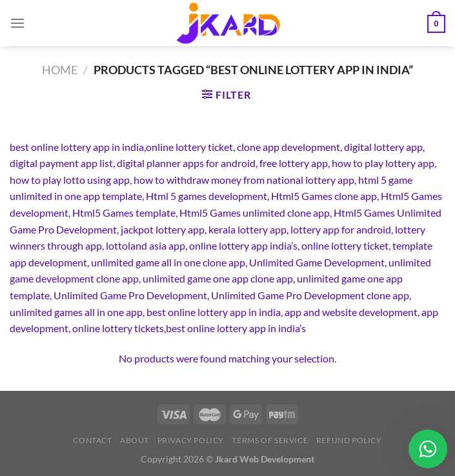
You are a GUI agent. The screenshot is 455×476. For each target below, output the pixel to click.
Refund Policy (349, 440)
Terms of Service (270, 440)
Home (60, 70)
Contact (92, 440)
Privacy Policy (191, 440)
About (135, 440)
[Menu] (17, 23)
